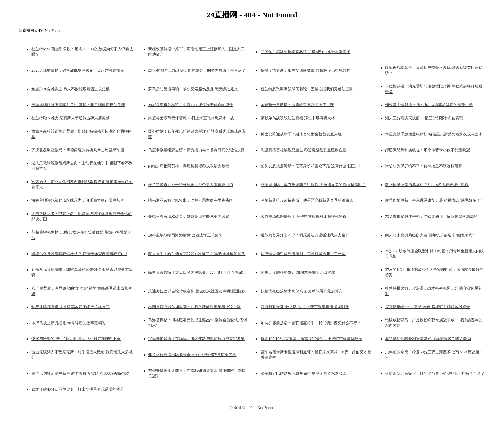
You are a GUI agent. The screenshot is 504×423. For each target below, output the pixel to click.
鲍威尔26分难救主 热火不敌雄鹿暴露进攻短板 (71, 89)
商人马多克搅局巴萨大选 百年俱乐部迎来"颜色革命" (430, 235)
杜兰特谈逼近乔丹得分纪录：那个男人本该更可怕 (191, 185)
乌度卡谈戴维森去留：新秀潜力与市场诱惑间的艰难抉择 (196, 150)
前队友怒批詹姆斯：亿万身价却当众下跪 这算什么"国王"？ (311, 166)
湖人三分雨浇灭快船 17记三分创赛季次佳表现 (424, 118)
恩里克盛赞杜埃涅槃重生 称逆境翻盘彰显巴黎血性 (304, 150)
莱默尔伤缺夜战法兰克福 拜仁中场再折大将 (298, 118)
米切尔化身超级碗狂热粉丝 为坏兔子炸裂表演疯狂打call (79, 254)
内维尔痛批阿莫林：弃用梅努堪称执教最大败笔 (189, 166)
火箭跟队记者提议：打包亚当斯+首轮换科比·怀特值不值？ (435, 373)
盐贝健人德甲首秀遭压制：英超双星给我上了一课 (303, 254)
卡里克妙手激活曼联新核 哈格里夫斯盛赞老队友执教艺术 (434, 134)
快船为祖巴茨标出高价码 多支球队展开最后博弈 (302, 291)
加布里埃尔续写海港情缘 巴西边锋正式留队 (185, 235)
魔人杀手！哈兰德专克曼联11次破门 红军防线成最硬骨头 (197, 254)
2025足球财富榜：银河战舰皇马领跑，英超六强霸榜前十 (80, 70)
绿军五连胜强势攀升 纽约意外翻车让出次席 (298, 272)
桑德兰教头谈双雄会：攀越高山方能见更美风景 (189, 216)
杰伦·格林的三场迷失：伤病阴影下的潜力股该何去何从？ (197, 70)
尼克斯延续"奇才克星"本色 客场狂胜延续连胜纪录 (428, 307)
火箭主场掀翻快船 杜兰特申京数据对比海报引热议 (304, 216)
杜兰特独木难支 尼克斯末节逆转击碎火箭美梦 (71, 118)
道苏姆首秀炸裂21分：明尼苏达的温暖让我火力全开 (305, 235)
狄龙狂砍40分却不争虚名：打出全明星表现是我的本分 (78, 389)
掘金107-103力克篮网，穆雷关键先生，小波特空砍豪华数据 (311, 339)
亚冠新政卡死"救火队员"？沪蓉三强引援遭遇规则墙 (305, 307)
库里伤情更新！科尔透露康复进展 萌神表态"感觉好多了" (433, 200)
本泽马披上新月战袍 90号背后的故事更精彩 (69, 323)
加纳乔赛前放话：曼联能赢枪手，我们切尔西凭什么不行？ (311, 323)
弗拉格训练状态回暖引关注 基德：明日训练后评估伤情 (78, 105)
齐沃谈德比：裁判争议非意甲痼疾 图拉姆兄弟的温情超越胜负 (313, 185)
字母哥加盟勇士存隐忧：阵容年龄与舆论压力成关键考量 (196, 339)
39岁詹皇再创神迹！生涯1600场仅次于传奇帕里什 (191, 105)
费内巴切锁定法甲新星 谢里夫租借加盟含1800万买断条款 (80, 373)
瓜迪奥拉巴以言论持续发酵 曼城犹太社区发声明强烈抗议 (197, 291)
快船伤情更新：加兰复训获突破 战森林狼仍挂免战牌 (306, 70)
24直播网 (238, 408)
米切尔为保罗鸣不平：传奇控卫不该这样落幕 (424, 166)
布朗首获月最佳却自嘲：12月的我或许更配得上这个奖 (194, 307)
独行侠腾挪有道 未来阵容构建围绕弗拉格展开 (71, 307)
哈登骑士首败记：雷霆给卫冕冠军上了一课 (297, 105)
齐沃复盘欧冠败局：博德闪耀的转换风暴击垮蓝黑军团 (78, 150)
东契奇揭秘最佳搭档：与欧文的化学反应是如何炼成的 (431, 216)
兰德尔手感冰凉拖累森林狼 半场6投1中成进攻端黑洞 (306, 52)
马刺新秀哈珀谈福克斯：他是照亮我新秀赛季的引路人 (307, 200)
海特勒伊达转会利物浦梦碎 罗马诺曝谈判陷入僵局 (428, 339)
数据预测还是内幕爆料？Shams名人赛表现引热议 (427, 185)
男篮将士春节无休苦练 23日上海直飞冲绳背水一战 (191, 118)
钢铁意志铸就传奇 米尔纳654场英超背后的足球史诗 (429, 105)
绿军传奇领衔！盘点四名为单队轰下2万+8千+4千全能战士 (198, 272)
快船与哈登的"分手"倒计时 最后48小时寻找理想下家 (76, 339)
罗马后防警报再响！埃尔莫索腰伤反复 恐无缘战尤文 (193, 89)
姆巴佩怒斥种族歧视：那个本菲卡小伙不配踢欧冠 (428, 150)
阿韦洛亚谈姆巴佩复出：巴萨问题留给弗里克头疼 (191, 200)
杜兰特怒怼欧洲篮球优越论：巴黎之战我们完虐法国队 (307, 89)
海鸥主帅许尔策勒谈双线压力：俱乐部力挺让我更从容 (78, 200)
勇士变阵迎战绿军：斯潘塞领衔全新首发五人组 (301, 134)
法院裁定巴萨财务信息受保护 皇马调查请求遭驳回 (304, 373)
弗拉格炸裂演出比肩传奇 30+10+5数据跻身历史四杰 (192, 355)
